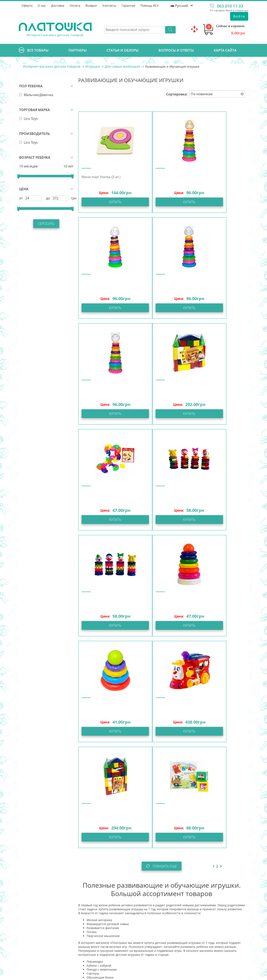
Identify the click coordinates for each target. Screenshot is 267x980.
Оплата (75, 5)
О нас (42, 5)
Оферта (27, 5)
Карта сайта (225, 50)
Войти (239, 16)
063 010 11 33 (230, 6)
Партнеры (77, 50)
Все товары (34, 50)
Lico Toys (28, 118)
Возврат (92, 5)
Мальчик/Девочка (36, 94)
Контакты (110, 5)
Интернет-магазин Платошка (47, 974)
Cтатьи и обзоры (123, 50)
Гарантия (129, 5)
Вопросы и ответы (176, 50)
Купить (106, 202)
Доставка (58, 5)
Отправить (207, 948)
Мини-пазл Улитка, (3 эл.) (101, 177)
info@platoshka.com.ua (56, 926)
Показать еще (162, 654)
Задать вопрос (49, 937)
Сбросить (46, 223)
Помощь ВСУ (151, 5)
